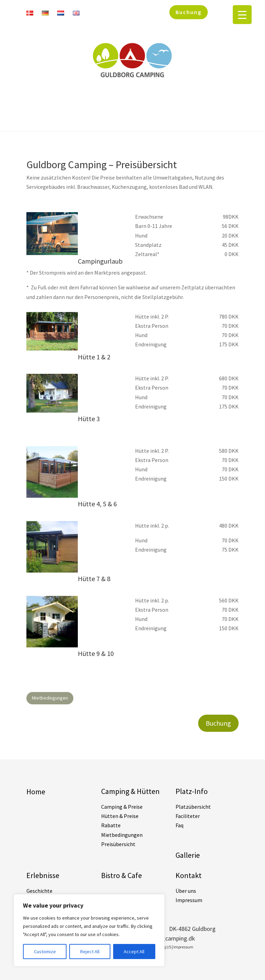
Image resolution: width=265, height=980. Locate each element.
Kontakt (189, 875)
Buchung (189, 12)
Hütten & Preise (120, 816)
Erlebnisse (43, 875)
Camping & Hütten (130, 791)
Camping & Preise (122, 807)
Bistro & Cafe (122, 875)
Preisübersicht (118, 844)
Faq (179, 825)
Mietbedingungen (50, 698)
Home (36, 792)
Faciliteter (188, 816)
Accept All (134, 952)
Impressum (189, 900)
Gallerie (188, 855)
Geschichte (39, 891)
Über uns (186, 891)
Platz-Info (192, 791)
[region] (89, 930)
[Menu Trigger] (242, 15)
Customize (45, 952)
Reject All (90, 952)
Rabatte (111, 825)
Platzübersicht (193, 807)
